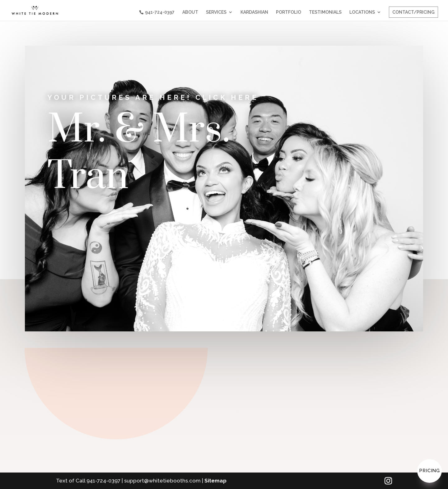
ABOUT (190, 12)
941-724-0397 (160, 12)
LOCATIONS (362, 12)
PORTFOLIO (289, 12)
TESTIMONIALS (325, 12)
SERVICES (216, 12)
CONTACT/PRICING (413, 12)
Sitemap (215, 481)
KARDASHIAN (254, 12)
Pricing (429, 471)
